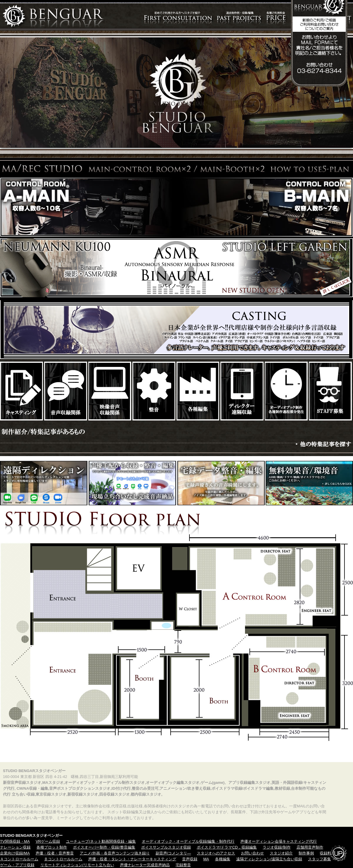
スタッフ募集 (319, 859)
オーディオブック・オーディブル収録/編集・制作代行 (188, 841)
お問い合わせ (252, 853)
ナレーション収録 (15, 847)
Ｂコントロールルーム (63, 859)
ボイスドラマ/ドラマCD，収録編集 (227, 847)
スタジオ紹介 (281, 853)
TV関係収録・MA (15, 841)
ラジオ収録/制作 (277, 847)
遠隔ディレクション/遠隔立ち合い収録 (269, 859)
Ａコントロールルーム (19, 859)
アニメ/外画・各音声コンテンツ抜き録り (115, 853)
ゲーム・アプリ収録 (17, 865)
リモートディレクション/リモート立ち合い (77, 865)
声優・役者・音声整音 (55, 853)
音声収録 (190, 859)
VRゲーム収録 (48, 841)
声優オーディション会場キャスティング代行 (279, 841)
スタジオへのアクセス (216, 853)
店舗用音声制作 (310, 847)
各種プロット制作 (52, 847)
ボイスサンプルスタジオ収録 (166, 847)
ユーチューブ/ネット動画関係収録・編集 (101, 841)
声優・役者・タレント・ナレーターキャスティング (132, 859)
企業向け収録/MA (15, 853)
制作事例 (306, 853)
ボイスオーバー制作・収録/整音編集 (104, 847)
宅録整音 (183, 865)
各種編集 (223, 859)
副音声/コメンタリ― (173, 853)
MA (206, 859)
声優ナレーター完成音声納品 (145, 865)
